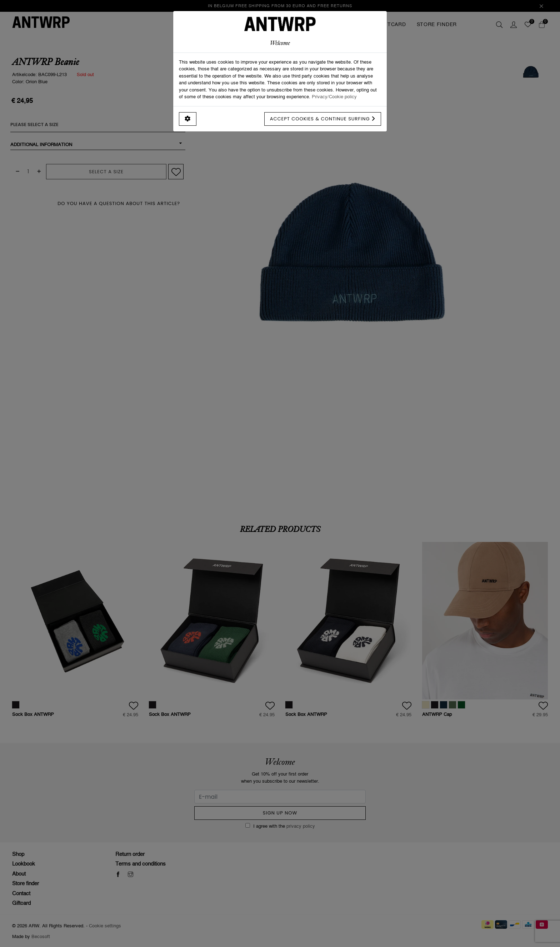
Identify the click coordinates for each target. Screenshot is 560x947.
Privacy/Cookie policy (334, 96)
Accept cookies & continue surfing (323, 119)
